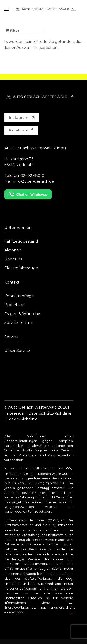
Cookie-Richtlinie (22, 419)
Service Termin (18, 323)
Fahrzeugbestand (21, 241)
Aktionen (13, 250)
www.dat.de (64, 593)
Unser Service (17, 351)
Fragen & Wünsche (22, 314)
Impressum (15, 413)
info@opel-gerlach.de (34, 181)
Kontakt (12, 282)
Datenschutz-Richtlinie (50, 413)
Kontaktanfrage (19, 296)
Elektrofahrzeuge (21, 268)
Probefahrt (15, 305)
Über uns (13, 259)
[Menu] (6, 9)
